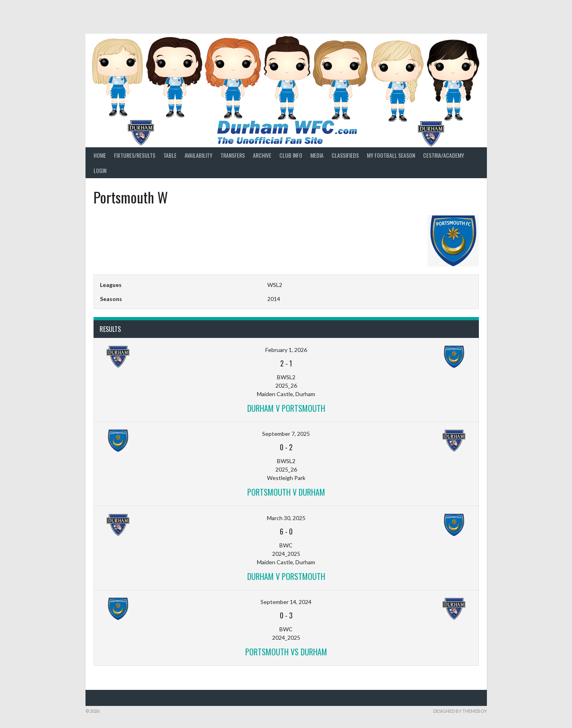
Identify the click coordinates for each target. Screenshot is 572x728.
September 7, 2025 (286, 434)
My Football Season (391, 155)
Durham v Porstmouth (286, 576)
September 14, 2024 (286, 602)
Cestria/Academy (444, 155)
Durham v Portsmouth (286, 408)
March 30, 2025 (286, 518)
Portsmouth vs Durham (286, 652)
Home (100, 155)
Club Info (291, 155)
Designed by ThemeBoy (460, 711)
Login (100, 170)
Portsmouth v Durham (286, 492)
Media (317, 155)
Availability (198, 155)
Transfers (233, 155)
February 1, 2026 (286, 350)
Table (170, 155)
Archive (262, 155)
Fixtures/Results (135, 155)
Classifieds (345, 155)
